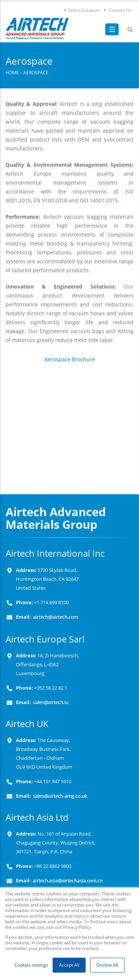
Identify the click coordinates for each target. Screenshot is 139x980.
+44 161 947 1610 (52, 782)
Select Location (81, 10)
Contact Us (117, 10)
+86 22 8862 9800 (52, 866)
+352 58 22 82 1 (50, 688)
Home (12, 72)
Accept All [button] (69, 965)
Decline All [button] (107, 965)
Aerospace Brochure (70, 359)
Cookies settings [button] (31, 965)
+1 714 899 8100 (51, 603)
